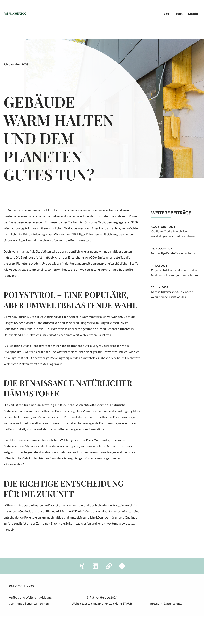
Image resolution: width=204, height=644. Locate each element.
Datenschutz (173, 604)
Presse (179, 14)
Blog (166, 14)
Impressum (154, 604)
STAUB (127, 604)
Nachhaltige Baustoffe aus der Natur (173, 253)
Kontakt (193, 14)
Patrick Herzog (15, 14)
